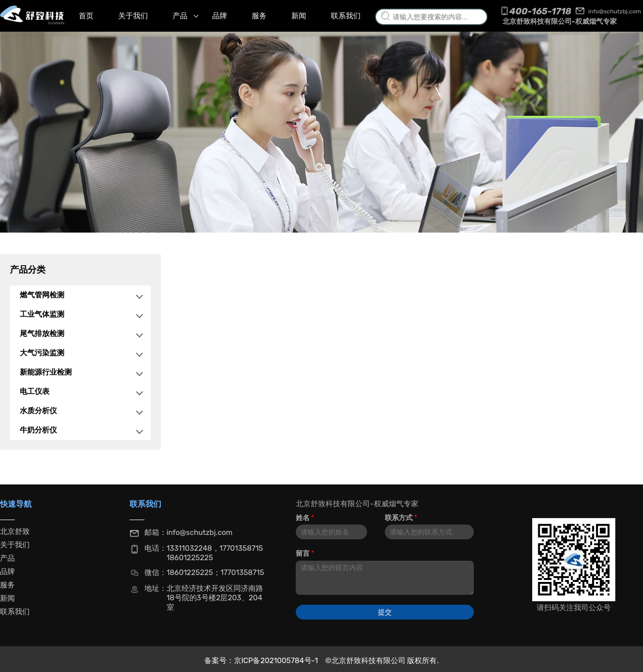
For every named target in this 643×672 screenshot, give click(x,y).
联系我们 (346, 16)
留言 (305, 553)
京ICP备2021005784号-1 (277, 661)
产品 (185, 16)
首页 (86, 16)
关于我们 (133, 16)
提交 (385, 612)
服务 (259, 16)
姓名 (305, 518)
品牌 (220, 16)
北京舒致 (15, 531)
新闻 (299, 16)
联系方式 (401, 518)
